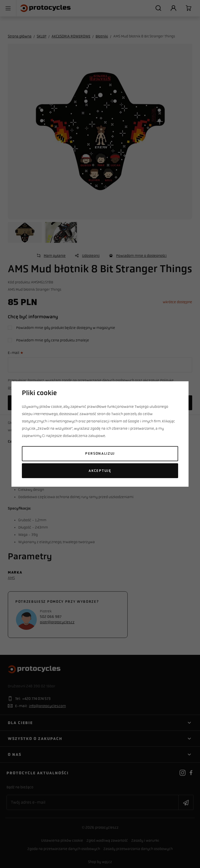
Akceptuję (100, 471)
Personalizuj (100, 454)
